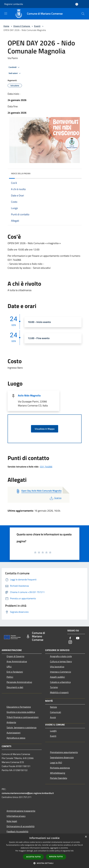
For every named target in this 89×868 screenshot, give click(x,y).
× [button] (86, 837)
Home (6, 26)
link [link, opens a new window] (72, 851)
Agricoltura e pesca (16, 738)
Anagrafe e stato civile (61, 656)
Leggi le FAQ (56, 763)
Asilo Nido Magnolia (29, 395)
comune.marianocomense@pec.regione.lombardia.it (28, 793)
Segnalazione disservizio (62, 757)
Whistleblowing (58, 773)
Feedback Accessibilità (17, 831)
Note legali (12, 821)
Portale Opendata (59, 778)
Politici (10, 677)
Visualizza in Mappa (45, 429)
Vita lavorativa (57, 667)
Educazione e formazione (19, 707)
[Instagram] (70, 642)
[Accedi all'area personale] (77, 4)
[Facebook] (70, 638)
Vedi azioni (15, 73)
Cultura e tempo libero (61, 661)
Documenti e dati (15, 687)
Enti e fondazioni (15, 672)
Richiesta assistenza (60, 768)
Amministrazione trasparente (21, 811)
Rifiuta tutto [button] (56, 857)
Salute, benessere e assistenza (21, 727)
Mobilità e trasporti (59, 692)
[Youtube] (78, 638)
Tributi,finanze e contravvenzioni (23, 717)
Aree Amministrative (17, 661)
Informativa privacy (16, 816)
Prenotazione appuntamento (64, 752)
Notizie (53, 707)
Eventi (37, 26)
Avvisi (53, 717)
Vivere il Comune (22, 26)
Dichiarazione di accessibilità (20, 826)
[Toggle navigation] (6, 13)
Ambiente (11, 722)
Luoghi (53, 731)
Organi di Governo (15, 656)
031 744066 (46, 467)
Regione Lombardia (14, 4)
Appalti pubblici (57, 677)
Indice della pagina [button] (21, 173)
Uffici (9, 667)
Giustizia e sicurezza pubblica (21, 712)
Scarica (55, 498)
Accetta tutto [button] (33, 857)
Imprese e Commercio (60, 672)
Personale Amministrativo (19, 682)
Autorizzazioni (14, 733)
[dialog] (44, 851)
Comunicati (56, 712)
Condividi (14, 67)
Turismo (54, 687)
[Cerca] (83, 14)
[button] (45, 863)
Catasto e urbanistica (60, 682)
